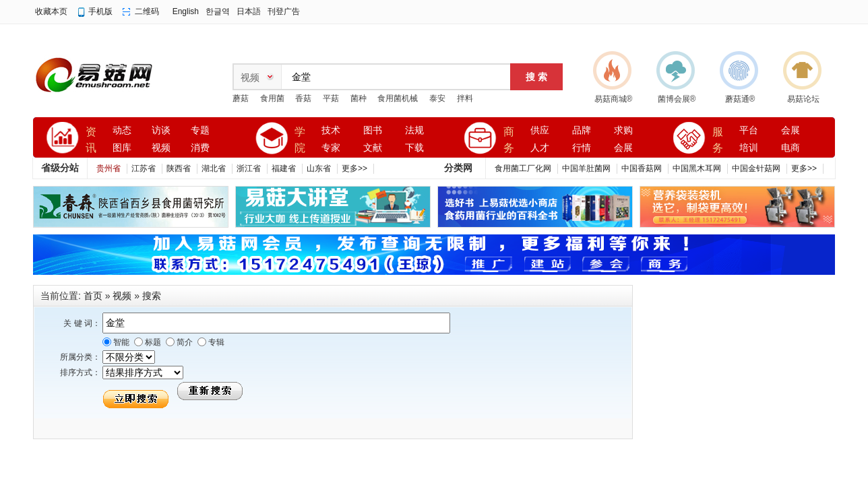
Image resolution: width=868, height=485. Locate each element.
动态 (122, 130)
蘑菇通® (740, 99)
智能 (120, 342)
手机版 (100, 11)
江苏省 (144, 168)
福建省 (284, 168)
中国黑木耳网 (697, 168)
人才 (540, 148)
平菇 (331, 98)
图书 (373, 130)
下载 (414, 148)
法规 (414, 130)
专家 (331, 148)
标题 (152, 342)
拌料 (465, 98)
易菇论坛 (803, 99)
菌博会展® (677, 99)
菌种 (359, 98)
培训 (749, 148)
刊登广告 (284, 11)
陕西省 (179, 168)
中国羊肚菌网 (586, 168)
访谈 (161, 130)
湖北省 (214, 168)
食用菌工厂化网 (523, 168)
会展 (623, 148)
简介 (184, 342)
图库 (122, 148)
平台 (749, 130)
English (186, 11)
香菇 (303, 98)
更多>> (354, 168)
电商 (790, 148)
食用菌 (272, 98)
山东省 (319, 168)
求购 (623, 130)
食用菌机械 (398, 98)
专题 (200, 130)
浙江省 (249, 168)
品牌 (582, 130)
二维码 (147, 11)
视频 (161, 148)
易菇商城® (614, 99)
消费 (200, 148)
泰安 (437, 98)
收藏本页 (51, 11)
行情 (582, 148)
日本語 (249, 11)
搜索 (152, 296)
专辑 (215, 342)
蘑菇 (241, 98)
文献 (373, 148)
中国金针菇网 (756, 168)
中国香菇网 (642, 168)
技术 (331, 130)
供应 (540, 130)
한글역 (218, 11)
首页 (93, 296)
